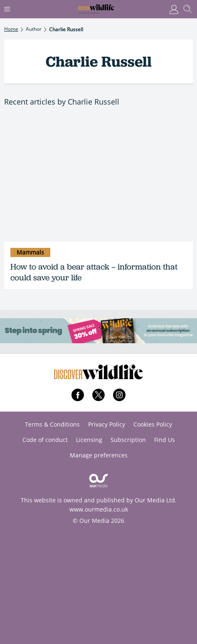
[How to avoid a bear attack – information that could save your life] (98, 179)
